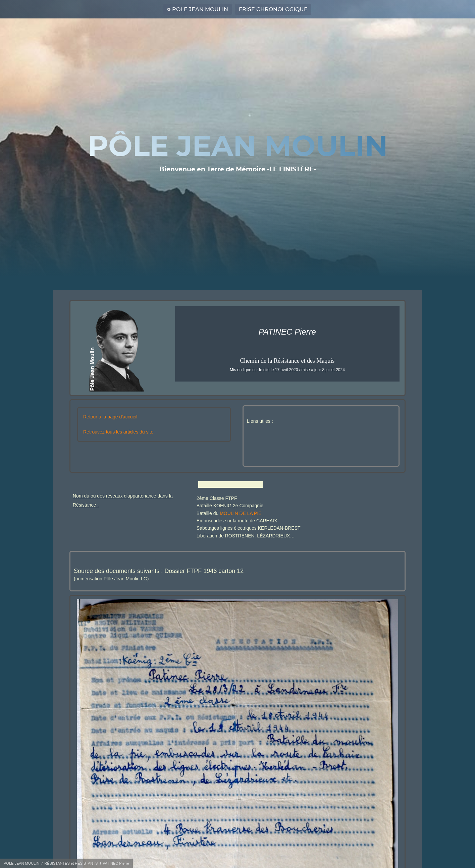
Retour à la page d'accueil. (111, 417)
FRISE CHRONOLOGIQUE (273, 9)
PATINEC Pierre (116, 863)
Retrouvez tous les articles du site (118, 432)
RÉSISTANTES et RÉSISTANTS (71, 863)
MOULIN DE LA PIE (241, 513)
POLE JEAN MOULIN (200, 9)
